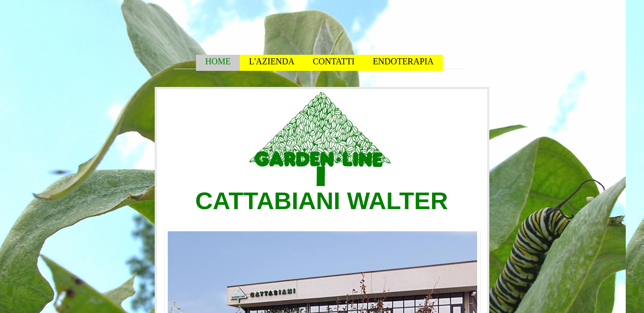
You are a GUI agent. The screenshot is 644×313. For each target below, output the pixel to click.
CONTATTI (334, 61)
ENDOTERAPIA (403, 61)
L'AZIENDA (272, 61)
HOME (218, 61)
